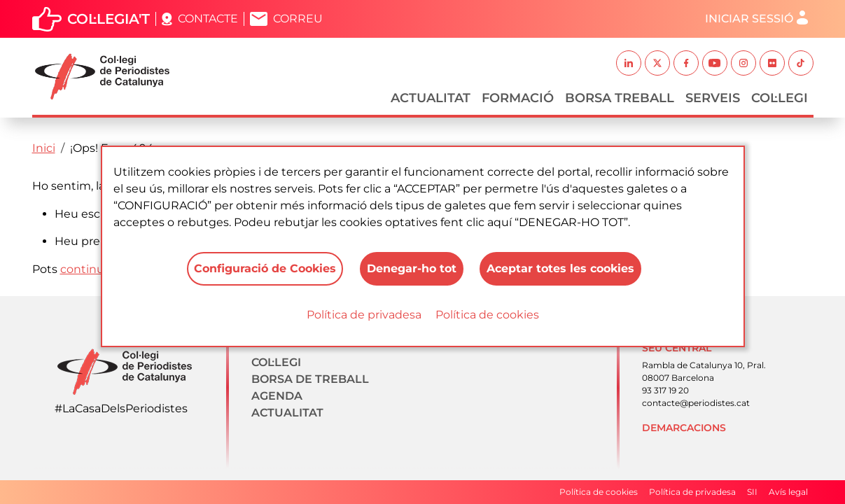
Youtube (715, 63)
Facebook (686, 63)
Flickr (772, 63)
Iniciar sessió (749, 19)
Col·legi (780, 98)
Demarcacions (684, 428)
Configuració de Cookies (265, 268)
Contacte (208, 19)
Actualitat (431, 98)
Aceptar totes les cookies (561, 268)
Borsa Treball (620, 98)
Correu (298, 19)
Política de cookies (487, 315)
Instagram (743, 63)
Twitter (657, 63)
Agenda (277, 396)
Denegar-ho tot (412, 268)
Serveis (713, 98)
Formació (518, 98)
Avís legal (788, 492)
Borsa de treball (310, 379)
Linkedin (629, 63)
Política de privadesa (364, 315)
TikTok (801, 63)
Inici (44, 148)
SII (752, 492)
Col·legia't (109, 19)
